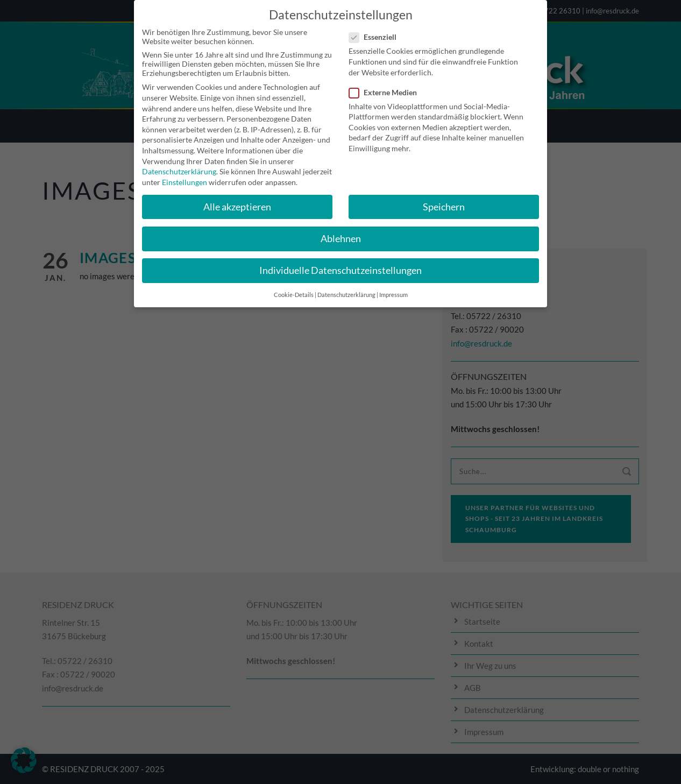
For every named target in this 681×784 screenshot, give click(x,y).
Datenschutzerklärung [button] (346, 287)
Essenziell (377, 29)
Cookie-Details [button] (294, 287)
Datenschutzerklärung (179, 164)
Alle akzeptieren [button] (237, 199)
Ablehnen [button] (341, 231)
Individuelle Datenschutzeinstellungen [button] (340, 263)
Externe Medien (387, 85)
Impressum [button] (393, 287)
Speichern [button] (444, 199)
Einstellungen (185, 175)
